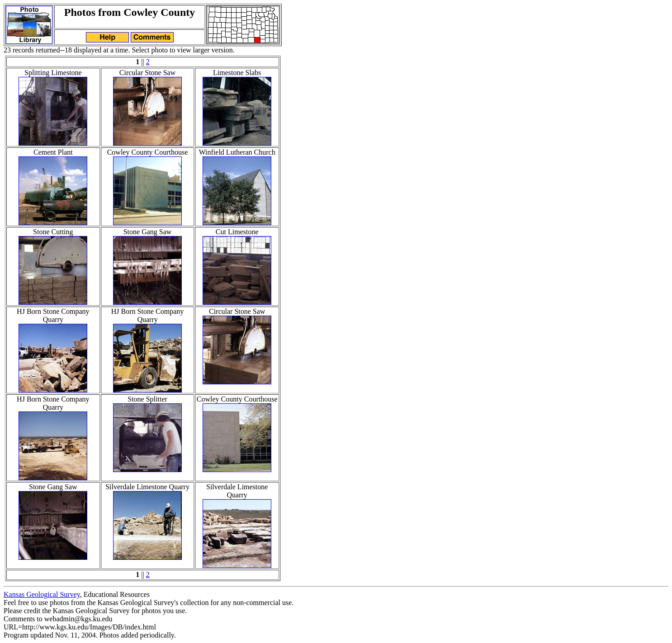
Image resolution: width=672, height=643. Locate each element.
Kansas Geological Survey (42, 594)
